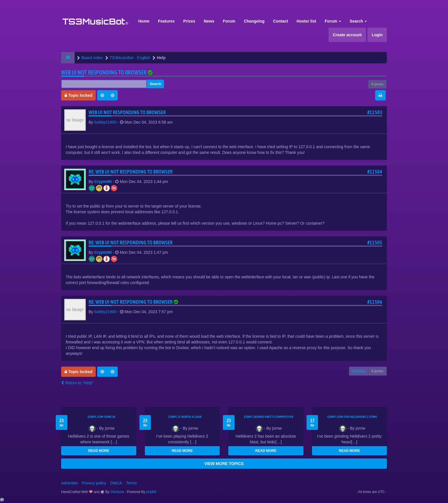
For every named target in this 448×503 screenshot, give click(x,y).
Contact (281, 21)
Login (377, 35)
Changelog (254, 21)
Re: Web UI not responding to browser (131, 172)
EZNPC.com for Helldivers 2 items (352, 417)
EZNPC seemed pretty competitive (269, 417)
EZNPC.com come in (102, 417)
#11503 (375, 112)
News (209, 21)
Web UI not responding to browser (104, 72)
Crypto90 (103, 182)
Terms (131, 483)
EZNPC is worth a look (185, 417)
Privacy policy (94, 483)
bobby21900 (105, 122)
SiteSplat (117, 492)
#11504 (375, 172)
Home (144, 21)
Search (358, 21)
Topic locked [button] (78, 95)
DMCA (116, 483)
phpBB (151, 492)
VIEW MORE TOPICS (224, 464)
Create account (347, 35)
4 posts (377, 84)
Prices (189, 21)
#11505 (375, 243)
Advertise (69, 483)
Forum (229, 21)
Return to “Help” (77, 383)
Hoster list (306, 21)
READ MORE (99, 451)
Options (359, 371)
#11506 (375, 302)
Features (166, 21)
